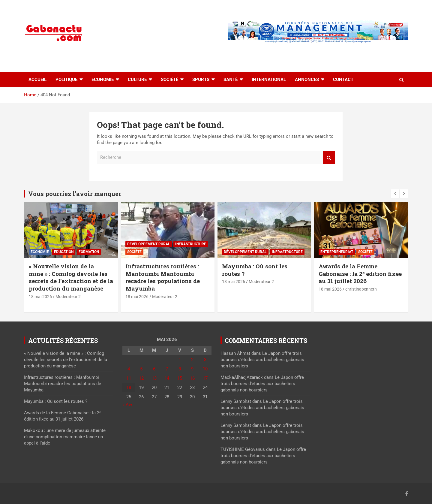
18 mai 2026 (40, 297)
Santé (231, 80)
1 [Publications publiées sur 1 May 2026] (180, 360)
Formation (89, 252)
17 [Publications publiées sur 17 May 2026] (205, 378)
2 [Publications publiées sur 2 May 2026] (192, 360)
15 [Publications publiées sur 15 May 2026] (180, 378)
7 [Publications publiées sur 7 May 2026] (167, 369)
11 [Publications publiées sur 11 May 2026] (129, 378)
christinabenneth (361, 289)
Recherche (329, 157)
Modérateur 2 (68, 297)
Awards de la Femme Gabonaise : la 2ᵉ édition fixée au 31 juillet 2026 (360, 273)
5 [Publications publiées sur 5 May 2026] (141, 369)
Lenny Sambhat (236, 401)
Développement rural (149, 244)
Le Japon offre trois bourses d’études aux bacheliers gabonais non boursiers (262, 360)
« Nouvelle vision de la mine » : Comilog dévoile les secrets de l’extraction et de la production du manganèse (71, 277)
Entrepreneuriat (337, 252)
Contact (343, 80)
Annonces (307, 80)
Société (169, 80)
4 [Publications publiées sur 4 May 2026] (129, 369)
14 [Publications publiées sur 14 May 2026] (167, 378)
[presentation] (395, 194)
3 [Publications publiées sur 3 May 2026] (205, 360)
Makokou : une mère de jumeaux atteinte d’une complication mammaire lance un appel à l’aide (65, 437)
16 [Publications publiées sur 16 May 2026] (192, 378)
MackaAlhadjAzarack (242, 377)
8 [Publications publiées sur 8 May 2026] (180, 369)
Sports (201, 80)
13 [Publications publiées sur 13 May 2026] (154, 378)
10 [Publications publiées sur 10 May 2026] (205, 369)
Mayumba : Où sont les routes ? (255, 270)
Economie (103, 80)
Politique (66, 80)
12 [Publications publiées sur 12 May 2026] (141, 378)
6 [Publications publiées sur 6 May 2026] (154, 369)
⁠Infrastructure (191, 244)
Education (64, 252)
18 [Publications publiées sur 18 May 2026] (129, 388)
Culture (137, 80)
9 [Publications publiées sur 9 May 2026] (192, 369)
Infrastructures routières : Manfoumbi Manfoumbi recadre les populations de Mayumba (163, 277)
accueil (37, 80)
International (269, 80)
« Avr (127, 405)
